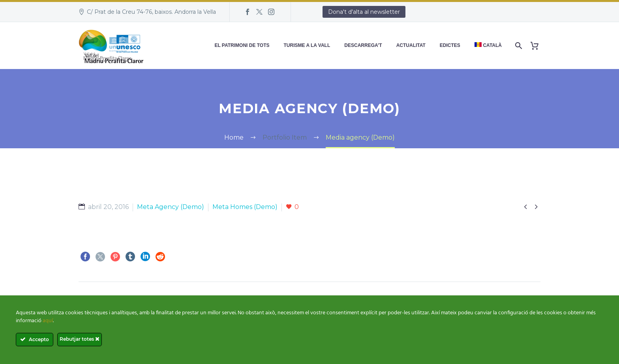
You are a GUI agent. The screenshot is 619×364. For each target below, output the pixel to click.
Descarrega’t (363, 45)
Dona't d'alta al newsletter (364, 12)
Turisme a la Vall (307, 45)
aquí (48, 321)
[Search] (518, 46)
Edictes (450, 45)
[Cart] (537, 46)
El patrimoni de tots (242, 45)
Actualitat (411, 45)
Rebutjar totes (80, 339)
